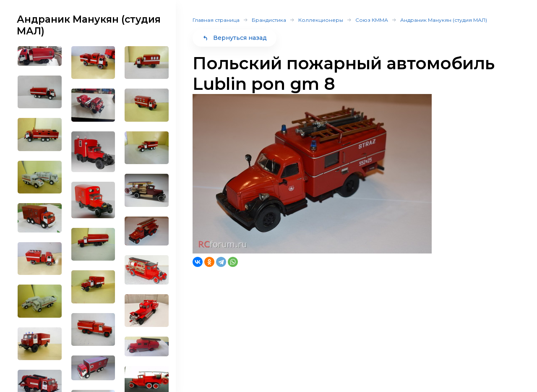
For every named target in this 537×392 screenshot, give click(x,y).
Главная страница (216, 20)
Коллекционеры (321, 20)
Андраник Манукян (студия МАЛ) (444, 20)
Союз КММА (372, 20)
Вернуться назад (235, 38)
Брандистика (269, 20)
